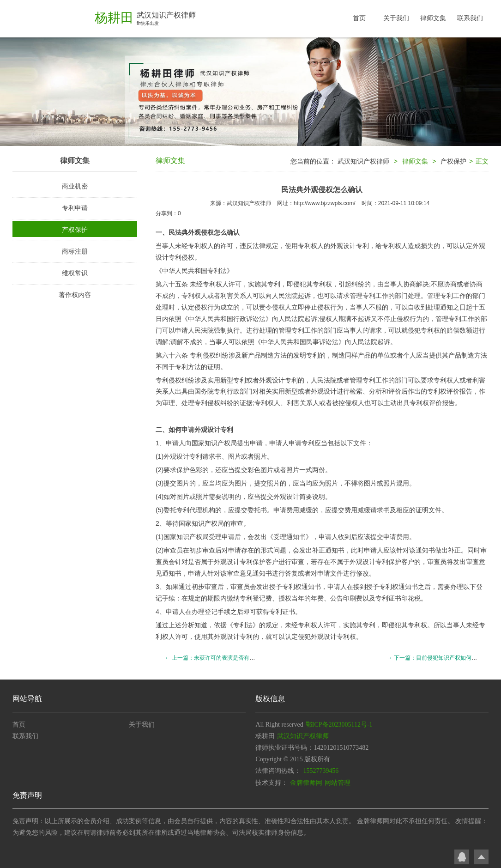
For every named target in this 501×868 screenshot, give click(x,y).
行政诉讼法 (249, 319)
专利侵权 (203, 355)
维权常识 (75, 273)
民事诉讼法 (322, 342)
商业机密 (75, 186)
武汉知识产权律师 (363, 161)
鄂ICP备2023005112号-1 (339, 725)
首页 (359, 18)
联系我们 (470, 18)
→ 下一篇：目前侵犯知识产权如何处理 (435, 658)
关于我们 (396, 18)
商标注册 (75, 251)
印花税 (411, 598)
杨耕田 (114, 18)
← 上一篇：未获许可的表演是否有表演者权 (218, 658)
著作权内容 (75, 295)
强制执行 (227, 330)
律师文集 (433, 18)
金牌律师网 (306, 783)
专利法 (217, 271)
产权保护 (75, 230)
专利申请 (75, 208)
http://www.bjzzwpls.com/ (324, 203)
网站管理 (338, 783)
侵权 (278, 307)
